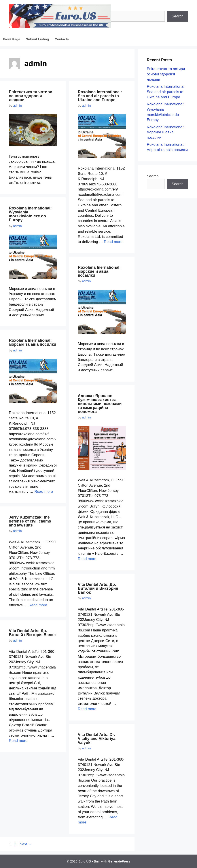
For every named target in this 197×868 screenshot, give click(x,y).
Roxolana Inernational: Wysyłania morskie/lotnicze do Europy (30, 214)
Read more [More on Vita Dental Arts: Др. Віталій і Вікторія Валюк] (18, 741)
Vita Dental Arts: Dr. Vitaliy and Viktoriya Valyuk (97, 739)
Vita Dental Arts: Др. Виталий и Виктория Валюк (98, 588)
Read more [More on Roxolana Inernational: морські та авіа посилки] (44, 492)
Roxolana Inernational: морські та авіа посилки (32, 342)
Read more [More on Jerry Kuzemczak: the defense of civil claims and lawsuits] (38, 605)
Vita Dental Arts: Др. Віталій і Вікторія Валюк (33, 633)
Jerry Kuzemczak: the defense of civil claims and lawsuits (30, 521)
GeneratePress (119, 861)
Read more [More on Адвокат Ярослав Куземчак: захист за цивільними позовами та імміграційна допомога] (87, 559)
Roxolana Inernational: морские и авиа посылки (99, 271)
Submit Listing (37, 39)
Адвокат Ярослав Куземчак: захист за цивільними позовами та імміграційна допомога (100, 404)
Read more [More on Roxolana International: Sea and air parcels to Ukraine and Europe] (113, 242)
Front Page (11, 39)
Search (178, 16)
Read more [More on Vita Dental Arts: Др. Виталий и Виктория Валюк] (87, 709)
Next (26, 844)
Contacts (62, 39)
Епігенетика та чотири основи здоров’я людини (31, 96)
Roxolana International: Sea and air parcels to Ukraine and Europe (100, 96)
